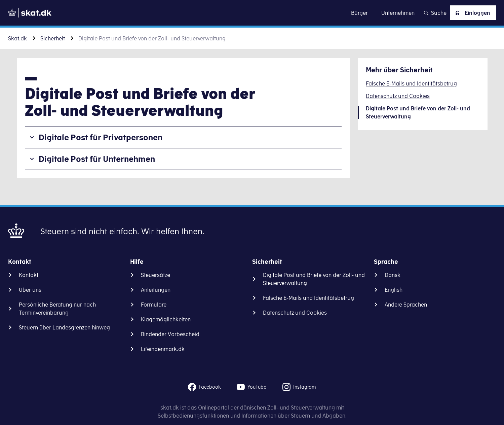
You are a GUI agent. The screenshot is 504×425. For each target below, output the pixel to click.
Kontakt (29, 275)
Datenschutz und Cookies (295, 313)
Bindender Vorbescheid (170, 334)
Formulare (154, 305)
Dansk (393, 275)
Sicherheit (53, 38)
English (394, 290)
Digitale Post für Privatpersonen (101, 137)
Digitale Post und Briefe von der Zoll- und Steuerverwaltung (314, 279)
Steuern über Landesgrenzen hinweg (64, 327)
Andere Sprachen (406, 305)
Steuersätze (156, 275)
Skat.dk (17, 38)
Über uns (30, 290)
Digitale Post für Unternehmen (97, 159)
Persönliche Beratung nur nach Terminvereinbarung (57, 309)
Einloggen (472, 13)
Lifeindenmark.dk (163, 349)
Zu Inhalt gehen (252, 13)
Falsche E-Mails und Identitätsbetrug (308, 298)
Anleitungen (156, 290)
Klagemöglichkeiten (166, 319)
